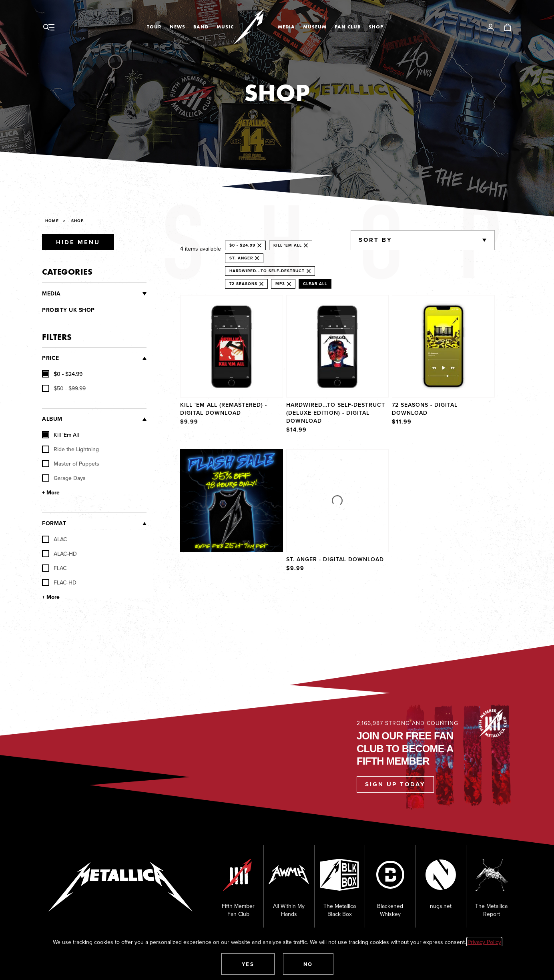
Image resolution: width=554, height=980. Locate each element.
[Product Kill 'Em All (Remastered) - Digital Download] (232, 365)
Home (52, 221)
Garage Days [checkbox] (64, 478)
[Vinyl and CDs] (104, 294)
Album (52, 419)
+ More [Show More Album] (51, 493)
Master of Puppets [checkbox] (71, 464)
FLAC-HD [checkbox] (59, 582)
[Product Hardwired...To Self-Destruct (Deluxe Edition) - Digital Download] (338, 365)
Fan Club (348, 27)
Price (51, 358)
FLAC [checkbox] (54, 568)
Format (54, 523)
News (178, 27)
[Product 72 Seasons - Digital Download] (443, 365)
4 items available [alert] (201, 249)
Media (286, 27)
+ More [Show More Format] (51, 597)
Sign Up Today (395, 784)
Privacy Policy (484, 942)
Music (225, 27)
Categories (67, 272)
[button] (248, 964)
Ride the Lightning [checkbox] (70, 449)
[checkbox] (62, 374)
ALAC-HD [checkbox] (59, 554)
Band (201, 27)
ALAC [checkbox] (55, 539)
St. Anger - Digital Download (335, 559)
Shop (376, 27)
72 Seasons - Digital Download (425, 409)
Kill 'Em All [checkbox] (60, 435)
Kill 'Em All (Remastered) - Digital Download (224, 409)
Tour (154, 27)
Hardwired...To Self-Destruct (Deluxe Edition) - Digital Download (336, 413)
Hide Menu (78, 242)
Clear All (315, 284)
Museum (315, 27)
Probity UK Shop (68, 310)
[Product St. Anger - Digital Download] (338, 511)
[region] (337, 434)
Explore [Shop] (240, 457)
